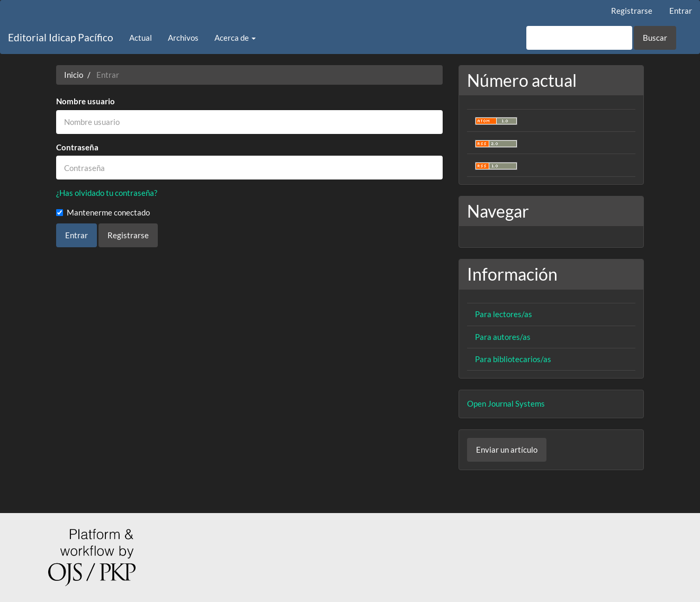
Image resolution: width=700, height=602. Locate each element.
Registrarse (632, 11)
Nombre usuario (86, 101)
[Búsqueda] (579, 38)
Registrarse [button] (128, 235)
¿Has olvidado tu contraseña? (107, 193)
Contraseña (77, 147)
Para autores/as (503, 337)
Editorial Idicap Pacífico (61, 37)
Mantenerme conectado (103, 212)
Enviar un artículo (507, 450)
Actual (141, 38)
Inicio (74, 75)
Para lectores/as (504, 314)
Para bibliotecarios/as (513, 359)
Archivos (183, 38)
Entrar (681, 11)
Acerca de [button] (235, 38)
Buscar (655, 38)
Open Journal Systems (506, 403)
